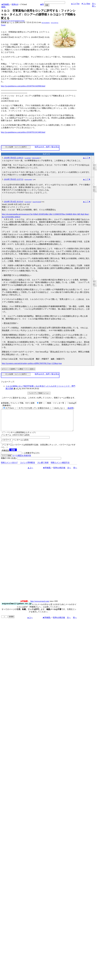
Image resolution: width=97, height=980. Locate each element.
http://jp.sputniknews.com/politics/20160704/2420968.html (23, 86)
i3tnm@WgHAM (37, 202)
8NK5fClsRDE (36, 158)
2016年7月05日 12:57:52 (14, 179)
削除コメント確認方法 (60, 467)
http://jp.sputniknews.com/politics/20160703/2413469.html (23, 132)
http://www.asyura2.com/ (40, 605)
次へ (94, 4)
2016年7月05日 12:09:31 (14, 158)
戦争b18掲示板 (59, 472)
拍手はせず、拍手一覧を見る (47, 147)
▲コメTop (75, 4)
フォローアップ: (8, 382)
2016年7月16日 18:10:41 (14, 202)
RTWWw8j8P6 (28, 180)
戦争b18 (15, 4)
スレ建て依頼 (43, 467)
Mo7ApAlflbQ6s (46, 23)
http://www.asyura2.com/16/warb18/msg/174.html (13, 21)
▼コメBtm (86, 4)
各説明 (71, 408)
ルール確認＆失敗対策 (22, 460)
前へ (94, 6)
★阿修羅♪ (5, 4)
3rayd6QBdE (28, 158)
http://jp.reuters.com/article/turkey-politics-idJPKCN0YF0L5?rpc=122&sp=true (32, 363)
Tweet (3, 25)
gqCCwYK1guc (55, 23)
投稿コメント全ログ (9, 467)
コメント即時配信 (28, 467)
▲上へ (30, 472)
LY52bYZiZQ (28, 202)
